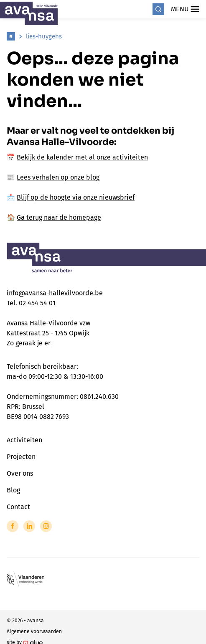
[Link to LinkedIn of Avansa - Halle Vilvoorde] (29, 526)
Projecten (21, 457)
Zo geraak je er (29, 343)
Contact (18, 507)
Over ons (20, 473)
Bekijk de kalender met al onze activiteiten (82, 157)
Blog (13, 490)
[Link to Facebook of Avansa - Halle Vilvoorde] (13, 526)
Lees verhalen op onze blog (58, 177)
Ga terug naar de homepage (59, 217)
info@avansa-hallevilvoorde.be (55, 293)
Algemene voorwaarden (34, 631)
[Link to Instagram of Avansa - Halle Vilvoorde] (46, 526)
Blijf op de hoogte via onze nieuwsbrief (76, 197)
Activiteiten (24, 440)
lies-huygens (44, 36)
